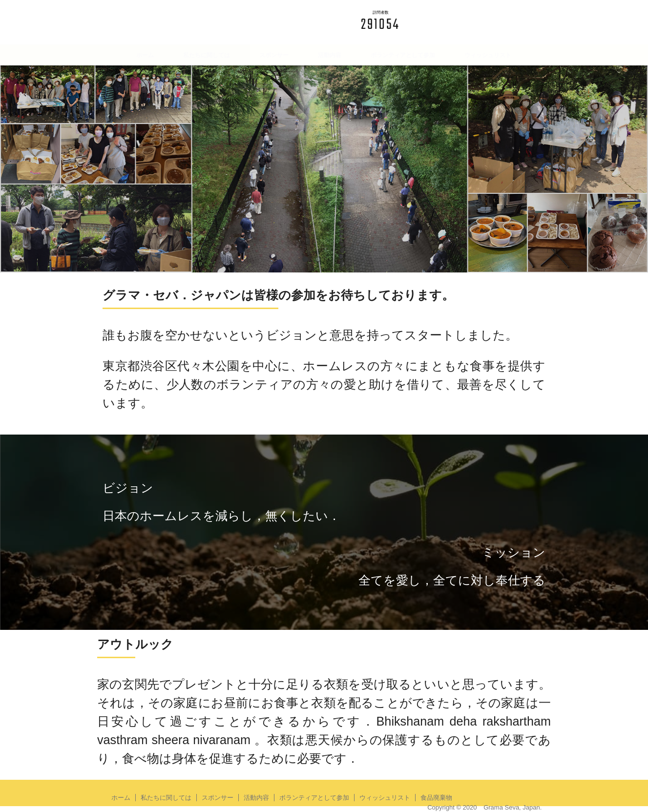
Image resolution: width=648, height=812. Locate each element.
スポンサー (274, 55)
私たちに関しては (207, 55)
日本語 (470, 15)
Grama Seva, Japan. (512, 807)
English (513, 15)
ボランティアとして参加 (403, 55)
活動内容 (330, 55)
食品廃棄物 (324, 76)
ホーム (145, 55)
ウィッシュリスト (488, 55)
